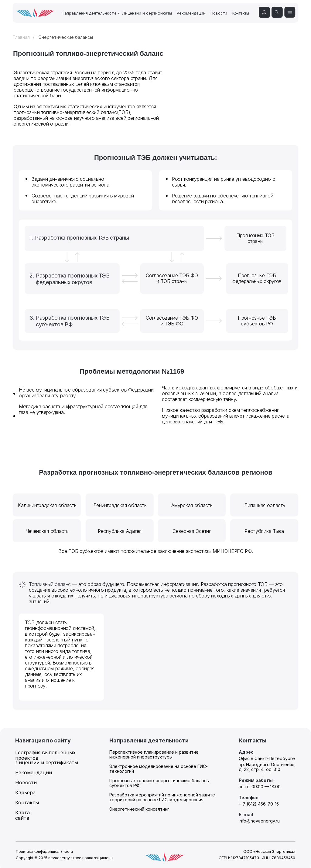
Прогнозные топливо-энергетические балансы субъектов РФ (159, 783)
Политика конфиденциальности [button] (44, 851)
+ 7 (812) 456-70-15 (259, 804)
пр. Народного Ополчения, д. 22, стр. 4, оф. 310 (267, 767)
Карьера (25, 792)
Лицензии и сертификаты (147, 13)
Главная (21, 37)
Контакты (241, 13)
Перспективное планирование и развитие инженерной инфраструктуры (154, 754)
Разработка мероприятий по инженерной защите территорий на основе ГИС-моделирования (162, 797)
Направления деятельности (89, 13)
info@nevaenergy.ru (259, 821)
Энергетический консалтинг (139, 809)
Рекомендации (191, 13)
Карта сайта (22, 815)
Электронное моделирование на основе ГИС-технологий (159, 769)
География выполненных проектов (45, 755)
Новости (219, 13)
